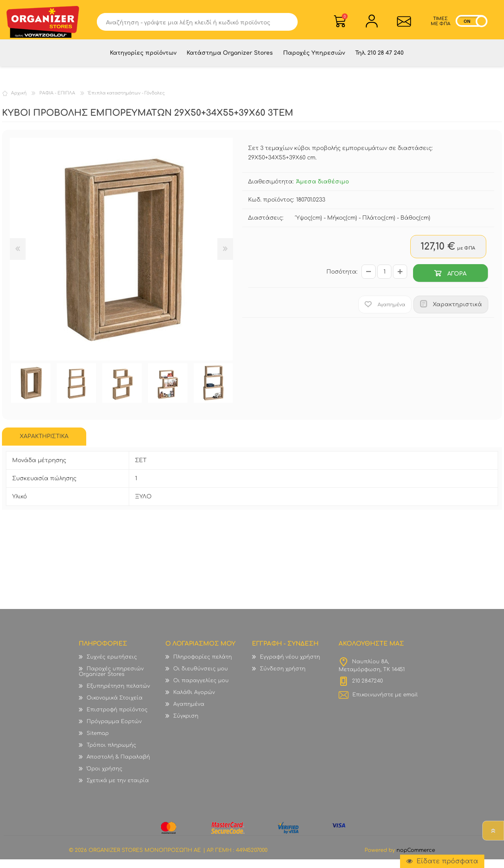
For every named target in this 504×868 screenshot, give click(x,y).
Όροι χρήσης (105, 777)
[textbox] (192, 24)
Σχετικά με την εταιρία (118, 789)
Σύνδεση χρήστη (283, 677)
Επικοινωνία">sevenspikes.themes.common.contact (402, 24)
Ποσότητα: (342, 280)
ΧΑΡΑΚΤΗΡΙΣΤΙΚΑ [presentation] (44, 445)
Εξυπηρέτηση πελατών (118, 695)
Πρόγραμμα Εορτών (114, 730)
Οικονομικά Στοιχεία (115, 707)
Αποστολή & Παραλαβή (118, 766)
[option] (31, 392)
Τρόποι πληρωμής (111, 754)
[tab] (44, 445)
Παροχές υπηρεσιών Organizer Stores (111, 680)
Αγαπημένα (189, 713)
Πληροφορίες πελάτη (203, 666)
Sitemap (98, 742)
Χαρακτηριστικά (457, 313)
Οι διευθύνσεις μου (201, 677)
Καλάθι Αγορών (345, 19)
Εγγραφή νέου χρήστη (290, 666)
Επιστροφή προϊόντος (117, 718)
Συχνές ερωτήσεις (112, 666)
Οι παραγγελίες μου (201, 689)
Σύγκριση (186, 725)
